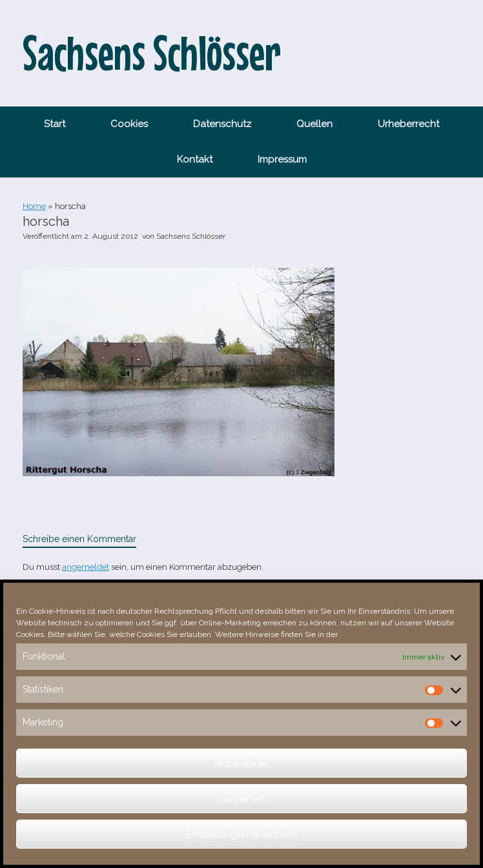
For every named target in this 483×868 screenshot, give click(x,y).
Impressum (282, 159)
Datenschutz (222, 124)
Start (55, 124)
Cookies (129, 124)
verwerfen (242, 799)
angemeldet (86, 567)
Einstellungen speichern (241, 834)
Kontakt (195, 159)
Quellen (314, 124)
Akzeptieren (242, 763)
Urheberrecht (408, 124)
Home (34, 206)
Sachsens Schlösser (191, 236)
